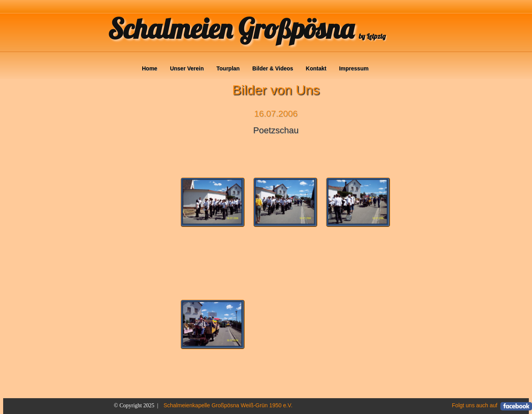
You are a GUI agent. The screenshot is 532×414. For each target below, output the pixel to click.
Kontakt (316, 68)
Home (150, 68)
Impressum (354, 68)
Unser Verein (187, 68)
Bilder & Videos (273, 68)
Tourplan (228, 68)
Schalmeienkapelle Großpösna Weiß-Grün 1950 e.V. (228, 405)
